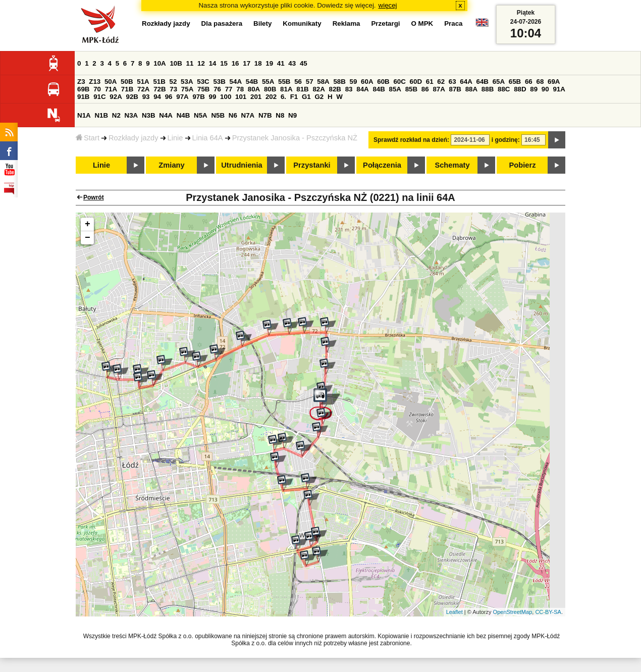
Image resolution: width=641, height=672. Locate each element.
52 (173, 82)
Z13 (95, 82)
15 (224, 63)
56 (298, 82)
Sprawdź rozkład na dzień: (411, 140)
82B (335, 89)
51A (143, 82)
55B (284, 82)
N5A (201, 115)
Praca (453, 23)
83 (349, 89)
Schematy (452, 165)
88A (471, 89)
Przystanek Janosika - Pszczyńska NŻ (295, 138)
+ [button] (88, 224)
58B (339, 82)
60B (383, 82)
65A (499, 82)
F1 (294, 97)
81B (302, 89)
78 (240, 89)
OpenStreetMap (513, 612)
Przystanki (312, 165)
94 (157, 97)
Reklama (346, 23)
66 (529, 82)
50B (127, 82)
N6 (233, 115)
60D (416, 82)
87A (439, 89)
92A (116, 97)
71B (127, 89)
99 (213, 97)
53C (203, 82)
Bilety (262, 23)
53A (187, 82)
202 (271, 97)
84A (362, 89)
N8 (280, 115)
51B (159, 82)
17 (247, 63)
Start (88, 138)
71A (111, 89)
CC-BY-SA (548, 612)
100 (226, 97)
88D (520, 89)
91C (99, 97)
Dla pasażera (222, 23)
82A (318, 89)
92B (132, 97)
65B (515, 82)
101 (241, 97)
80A (254, 89)
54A (236, 82)
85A (395, 89)
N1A (84, 115)
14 (213, 63)
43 (292, 63)
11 (190, 63)
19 (269, 63)
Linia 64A (208, 138)
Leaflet (455, 612)
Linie (175, 138)
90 (545, 89)
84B (379, 89)
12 (201, 63)
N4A (166, 115)
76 (217, 89)
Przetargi (385, 23)
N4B (183, 115)
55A (268, 82)
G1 (306, 97)
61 (430, 82)
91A (559, 89)
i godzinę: (506, 140)
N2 (116, 115)
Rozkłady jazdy (133, 138)
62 (441, 82)
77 (229, 89)
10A (159, 63)
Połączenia (382, 165)
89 (534, 89)
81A (286, 89)
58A (323, 82)
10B (176, 63)
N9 (292, 115)
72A (143, 89)
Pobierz (523, 165)
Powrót (94, 197)
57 (310, 82)
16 (235, 63)
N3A (131, 115)
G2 (319, 97)
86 (425, 89)
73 (173, 89)
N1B (101, 115)
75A (187, 89)
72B (159, 89)
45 (304, 63)
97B (198, 97)
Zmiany (171, 165)
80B (270, 89)
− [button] (88, 238)
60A (367, 82)
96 (169, 97)
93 (146, 97)
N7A (248, 115)
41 (281, 63)
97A (182, 97)
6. (283, 97)
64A (466, 82)
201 (256, 97)
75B (203, 89)
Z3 (81, 82)
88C (504, 89)
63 (452, 82)
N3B (149, 115)
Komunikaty (302, 23)
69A (554, 82)
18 (258, 63)
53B (219, 82)
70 (97, 89)
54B (252, 82)
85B (411, 89)
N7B (265, 115)
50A (111, 82)
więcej (388, 5)
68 (540, 82)
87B (455, 89)
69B (83, 89)
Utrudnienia (242, 165)
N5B (218, 115)
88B (488, 89)
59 (354, 82)
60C (399, 82)
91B (83, 97)
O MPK (422, 23)
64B (482, 82)
